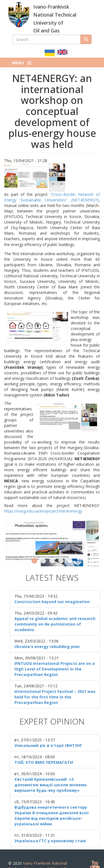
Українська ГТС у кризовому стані (50, 829)
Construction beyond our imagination (52, 589)
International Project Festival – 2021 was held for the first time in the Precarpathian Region (55, 685)
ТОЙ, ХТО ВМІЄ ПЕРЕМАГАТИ (44, 750)
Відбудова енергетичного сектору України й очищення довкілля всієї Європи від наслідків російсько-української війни (52, 803)
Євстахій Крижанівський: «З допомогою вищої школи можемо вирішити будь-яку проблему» (51, 773)
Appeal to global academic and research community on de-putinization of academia (55, 612)
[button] (52, 178)
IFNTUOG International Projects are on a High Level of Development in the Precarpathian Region (54, 657)
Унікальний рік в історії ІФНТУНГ (48, 733)
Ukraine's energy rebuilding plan (47, 634)
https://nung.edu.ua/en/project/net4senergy (43, 511)
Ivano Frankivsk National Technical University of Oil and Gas (39, 854)
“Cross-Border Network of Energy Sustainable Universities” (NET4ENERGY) (52, 197)
